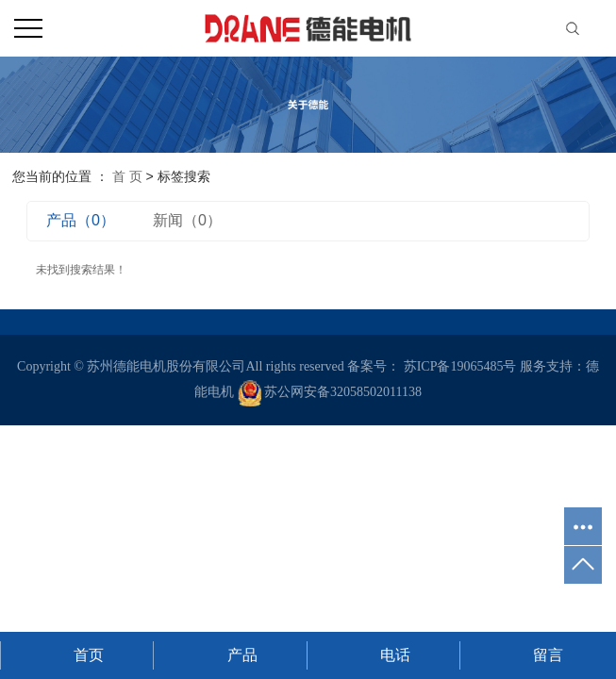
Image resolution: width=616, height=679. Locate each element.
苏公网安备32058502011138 (330, 392)
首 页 (127, 176)
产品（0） (81, 220)
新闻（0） (187, 220)
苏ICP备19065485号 (460, 366)
